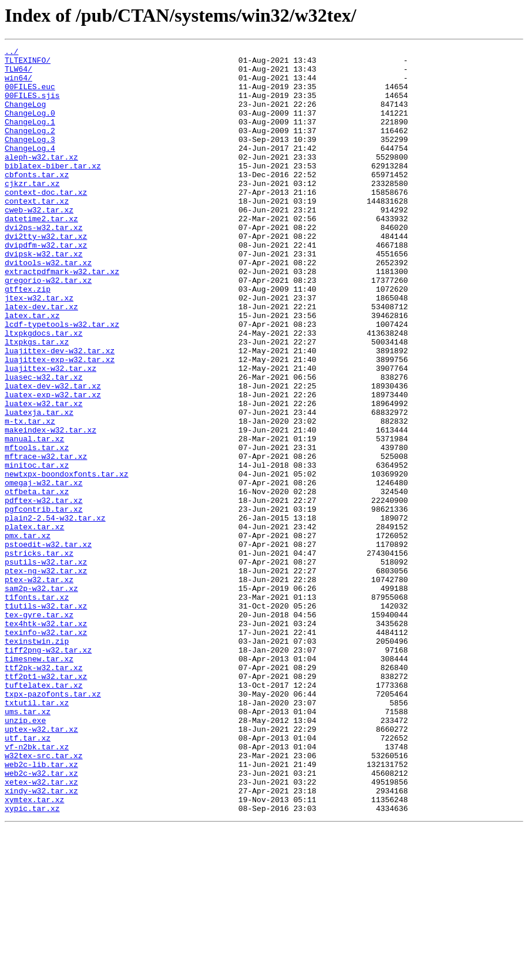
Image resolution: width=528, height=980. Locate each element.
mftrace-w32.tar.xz (46, 539)
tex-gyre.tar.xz (39, 729)
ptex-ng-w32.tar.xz (46, 676)
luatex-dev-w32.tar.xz (53, 454)
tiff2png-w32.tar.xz (48, 771)
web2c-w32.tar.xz (41, 919)
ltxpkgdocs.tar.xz (44, 391)
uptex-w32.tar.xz (41, 866)
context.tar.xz (37, 232)
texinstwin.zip (37, 761)
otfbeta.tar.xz (37, 581)
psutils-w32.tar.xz (46, 665)
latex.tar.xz (32, 370)
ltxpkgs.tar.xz (37, 401)
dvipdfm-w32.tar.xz (46, 285)
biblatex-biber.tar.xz (53, 190)
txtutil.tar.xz (37, 834)
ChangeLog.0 (30, 127)
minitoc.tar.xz (37, 549)
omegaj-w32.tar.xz (44, 570)
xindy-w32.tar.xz (41, 940)
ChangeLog (25, 116)
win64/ (19, 85)
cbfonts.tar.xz (37, 201)
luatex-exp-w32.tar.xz (53, 465)
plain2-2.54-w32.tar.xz (55, 613)
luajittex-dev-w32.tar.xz (60, 412)
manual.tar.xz (34, 518)
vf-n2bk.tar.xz (37, 887)
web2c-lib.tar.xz (41, 908)
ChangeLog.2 (30, 148)
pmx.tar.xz (28, 634)
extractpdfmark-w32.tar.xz (62, 317)
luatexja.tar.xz (39, 486)
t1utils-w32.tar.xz (46, 718)
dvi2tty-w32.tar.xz (46, 275)
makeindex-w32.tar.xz (51, 507)
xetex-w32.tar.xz (41, 930)
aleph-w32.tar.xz (41, 180)
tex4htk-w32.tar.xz (46, 739)
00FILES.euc (30, 95)
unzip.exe (25, 856)
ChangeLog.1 (30, 137)
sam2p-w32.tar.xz (41, 697)
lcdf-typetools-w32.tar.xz (62, 380)
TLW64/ (19, 74)
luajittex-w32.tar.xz (51, 433)
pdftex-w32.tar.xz (44, 592)
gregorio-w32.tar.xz (48, 327)
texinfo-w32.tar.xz (46, 750)
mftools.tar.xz (37, 528)
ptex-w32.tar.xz (39, 687)
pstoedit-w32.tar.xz (48, 644)
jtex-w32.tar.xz (39, 349)
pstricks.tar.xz (39, 655)
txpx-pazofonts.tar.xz (53, 824)
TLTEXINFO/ (28, 63)
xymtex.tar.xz (34, 951)
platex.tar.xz (34, 623)
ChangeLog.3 (30, 158)
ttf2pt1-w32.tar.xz (46, 803)
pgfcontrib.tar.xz (44, 602)
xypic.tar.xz (32, 961)
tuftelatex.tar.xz (44, 813)
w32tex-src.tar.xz (44, 898)
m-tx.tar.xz (30, 496)
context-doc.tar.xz (46, 222)
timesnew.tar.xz (39, 782)
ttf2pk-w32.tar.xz (44, 792)
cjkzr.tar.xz (32, 211)
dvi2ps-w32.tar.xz (44, 264)
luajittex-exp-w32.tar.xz (60, 423)
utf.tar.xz (28, 877)
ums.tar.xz (28, 845)
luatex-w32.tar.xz (44, 475)
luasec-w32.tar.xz (44, 444)
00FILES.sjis (32, 106)
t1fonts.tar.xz (37, 708)
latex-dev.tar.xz (41, 359)
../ (11, 53)
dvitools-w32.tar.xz (48, 306)
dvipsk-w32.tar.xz (44, 296)
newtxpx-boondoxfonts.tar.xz (67, 560)
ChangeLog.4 (30, 169)
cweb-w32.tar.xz (39, 243)
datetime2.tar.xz (41, 254)
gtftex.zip (28, 338)
